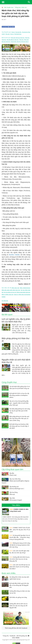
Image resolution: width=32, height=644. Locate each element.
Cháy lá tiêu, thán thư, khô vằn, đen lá (20, 42)
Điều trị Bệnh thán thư (8, 294)
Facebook (12, 636)
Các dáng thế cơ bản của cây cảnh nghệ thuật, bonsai (15, 578)
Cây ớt (13, 32)
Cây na (12, 34)
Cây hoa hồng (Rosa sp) (10, 493)
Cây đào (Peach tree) (9, 474)
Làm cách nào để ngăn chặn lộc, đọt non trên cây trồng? (15, 552)
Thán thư (27, 38)
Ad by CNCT (28, 45)
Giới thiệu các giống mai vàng (14, 599)
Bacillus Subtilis (14, 255)
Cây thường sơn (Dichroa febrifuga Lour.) (13, 487)
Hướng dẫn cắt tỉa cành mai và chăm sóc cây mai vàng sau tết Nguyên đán (15, 605)
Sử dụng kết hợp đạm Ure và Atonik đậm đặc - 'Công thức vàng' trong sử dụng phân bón (16, 537)
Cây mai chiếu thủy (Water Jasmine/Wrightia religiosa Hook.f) (15, 481)
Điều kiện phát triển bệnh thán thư (11, 290)
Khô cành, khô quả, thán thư (18, 38)
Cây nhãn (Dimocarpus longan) (12, 499)
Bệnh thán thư (15, 288)
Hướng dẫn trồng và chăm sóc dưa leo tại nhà (16, 592)
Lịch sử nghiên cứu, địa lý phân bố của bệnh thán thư (16, 320)
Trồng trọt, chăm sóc (21, 7)
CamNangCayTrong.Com (16, 2)
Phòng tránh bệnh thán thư (23, 292)
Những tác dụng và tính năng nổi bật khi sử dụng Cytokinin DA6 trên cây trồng (16, 545)
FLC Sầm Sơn (5, 301)
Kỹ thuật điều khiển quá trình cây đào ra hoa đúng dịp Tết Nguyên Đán (15, 585)
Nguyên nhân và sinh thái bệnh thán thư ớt (16, 361)
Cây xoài (8, 34)
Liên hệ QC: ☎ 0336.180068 (8, 27)
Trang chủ (6, 636)
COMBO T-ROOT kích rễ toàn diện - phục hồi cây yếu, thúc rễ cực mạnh (16, 529)
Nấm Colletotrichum (25, 288)
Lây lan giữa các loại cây (10, 292)
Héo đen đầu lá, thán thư (13, 40)
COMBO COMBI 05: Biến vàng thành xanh (15, 512)
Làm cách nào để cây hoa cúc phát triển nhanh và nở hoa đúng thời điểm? (16, 567)
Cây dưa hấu (18, 32)
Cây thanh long (18, 34)
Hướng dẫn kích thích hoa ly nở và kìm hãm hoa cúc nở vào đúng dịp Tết (16, 559)
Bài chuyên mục (9, 7)
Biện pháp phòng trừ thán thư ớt (16, 340)
